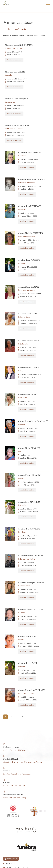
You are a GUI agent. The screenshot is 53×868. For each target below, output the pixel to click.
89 (22, 717)
